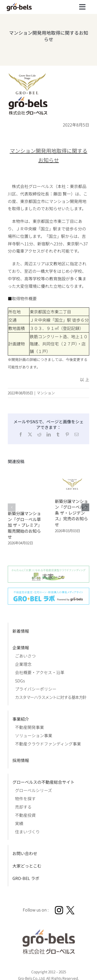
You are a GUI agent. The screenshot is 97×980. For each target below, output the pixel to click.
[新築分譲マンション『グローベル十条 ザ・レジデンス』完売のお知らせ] (72, 472)
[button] (12, 507)
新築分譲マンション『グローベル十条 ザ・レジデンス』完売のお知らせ (71, 513)
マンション (46, 393)
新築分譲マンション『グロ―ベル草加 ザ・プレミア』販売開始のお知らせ (25, 525)
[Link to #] (82, 7)
